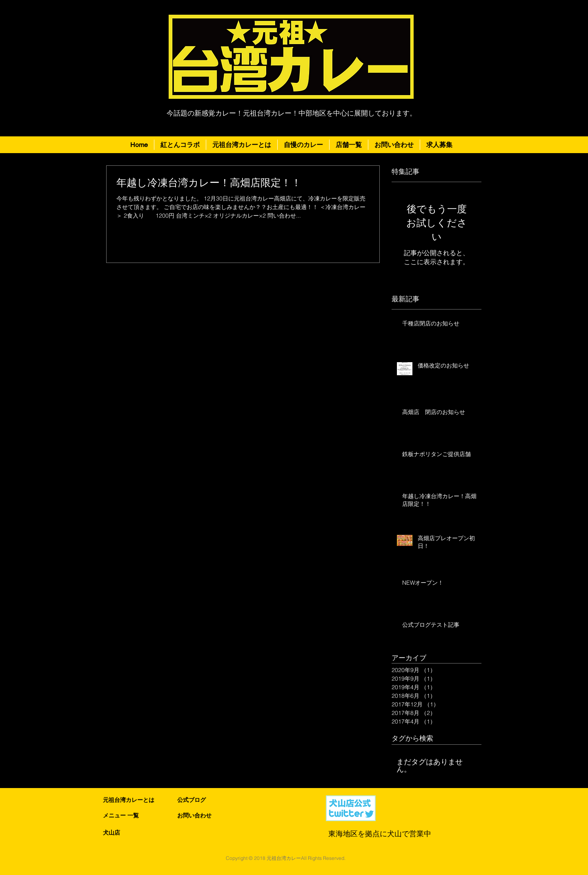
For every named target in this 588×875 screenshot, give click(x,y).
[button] (349, 145)
